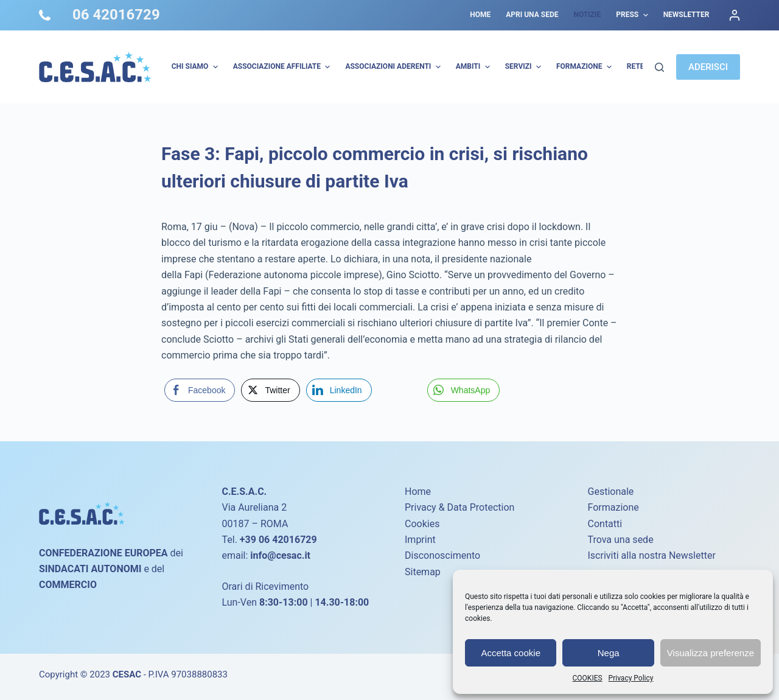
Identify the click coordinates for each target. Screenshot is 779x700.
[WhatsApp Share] (464, 390)
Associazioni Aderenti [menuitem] (394, 67)
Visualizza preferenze (711, 653)
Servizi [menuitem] (525, 67)
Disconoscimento (442, 555)
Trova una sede (621, 540)
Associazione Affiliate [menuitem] (283, 67)
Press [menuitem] (633, 15)
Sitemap (423, 572)
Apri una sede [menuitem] (532, 15)
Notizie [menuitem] (587, 15)
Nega (609, 653)
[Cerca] (659, 67)
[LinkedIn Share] (339, 390)
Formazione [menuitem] (585, 67)
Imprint (420, 540)
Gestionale (611, 492)
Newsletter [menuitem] (686, 15)
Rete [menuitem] (636, 66)
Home (418, 492)
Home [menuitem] (480, 15)
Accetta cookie (511, 653)
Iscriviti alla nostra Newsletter (652, 555)
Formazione (613, 507)
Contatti (605, 524)
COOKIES (588, 678)
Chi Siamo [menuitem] (196, 67)
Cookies (422, 524)
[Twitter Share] (270, 390)
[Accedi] (735, 15)
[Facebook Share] (200, 390)
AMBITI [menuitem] (474, 67)
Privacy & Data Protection (459, 507)
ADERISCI (708, 67)
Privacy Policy (631, 678)
